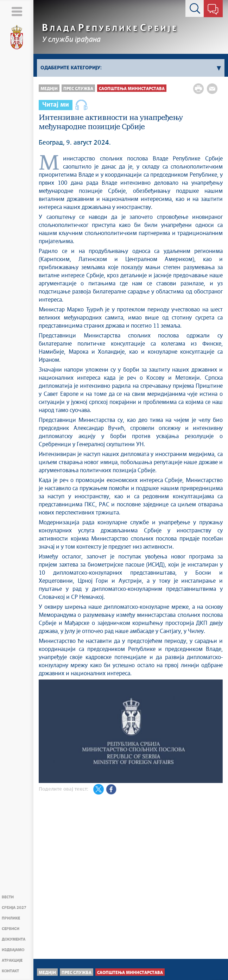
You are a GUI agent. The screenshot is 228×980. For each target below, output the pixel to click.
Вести (8, 897)
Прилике (11, 918)
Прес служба (78, 89)
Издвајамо (13, 950)
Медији (49, 89)
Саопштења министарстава (132, 89)
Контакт (10, 971)
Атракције (12, 960)
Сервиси (11, 929)
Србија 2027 (14, 908)
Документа (14, 939)
